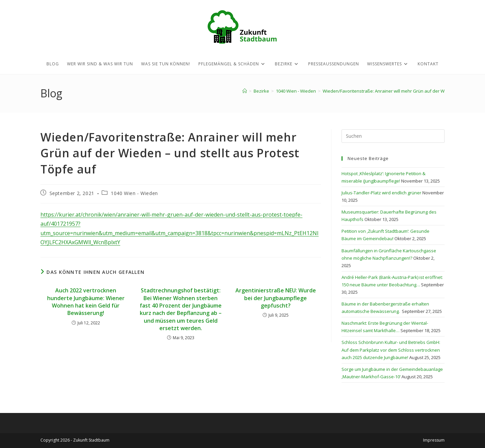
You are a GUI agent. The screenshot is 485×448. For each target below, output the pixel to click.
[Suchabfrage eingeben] (393, 136)
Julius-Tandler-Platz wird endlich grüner (381, 193)
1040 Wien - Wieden (134, 193)
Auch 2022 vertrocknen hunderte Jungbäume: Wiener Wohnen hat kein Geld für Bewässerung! (86, 302)
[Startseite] (245, 91)
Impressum (434, 440)
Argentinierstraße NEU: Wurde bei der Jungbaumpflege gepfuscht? (276, 298)
